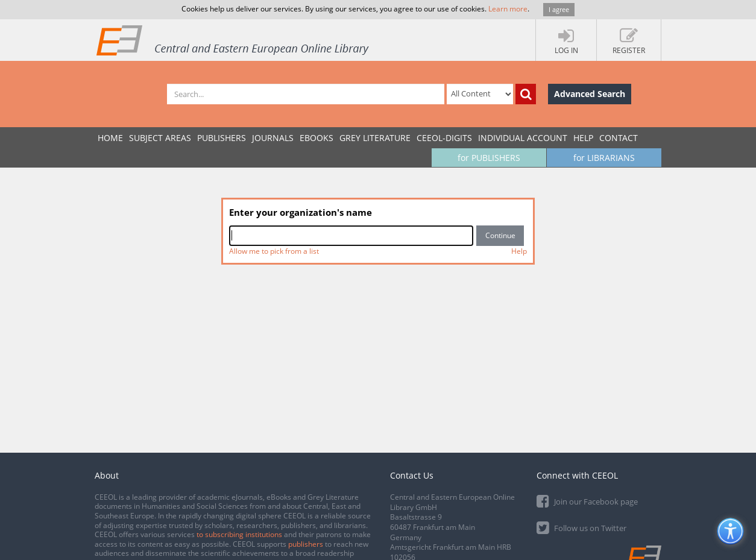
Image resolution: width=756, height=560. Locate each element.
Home (110, 138)
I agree (559, 9)
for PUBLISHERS (489, 158)
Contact (619, 138)
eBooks (317, 138)
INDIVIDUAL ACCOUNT (523, 138)
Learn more (508, 9)
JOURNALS (273, 138)
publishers (306, 544)
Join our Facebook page (587, 501)
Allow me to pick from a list (274, 251)
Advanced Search (590, 94)
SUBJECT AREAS (160, 138)
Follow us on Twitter (581, 527)
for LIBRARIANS (604, 158)
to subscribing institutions (239, 534)
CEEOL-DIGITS (444, 138)
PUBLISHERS (222, 138)
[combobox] (351, 236)
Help (583, 138)
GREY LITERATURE (375, 138)
